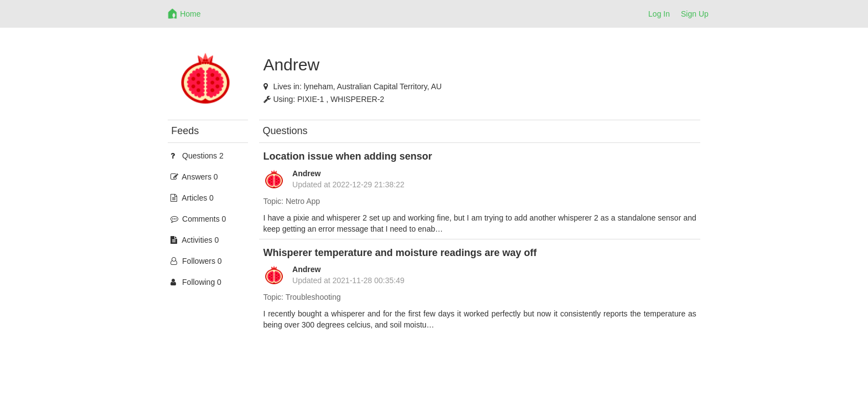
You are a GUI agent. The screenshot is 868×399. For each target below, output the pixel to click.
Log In (659, 14)
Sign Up (695, 14)
